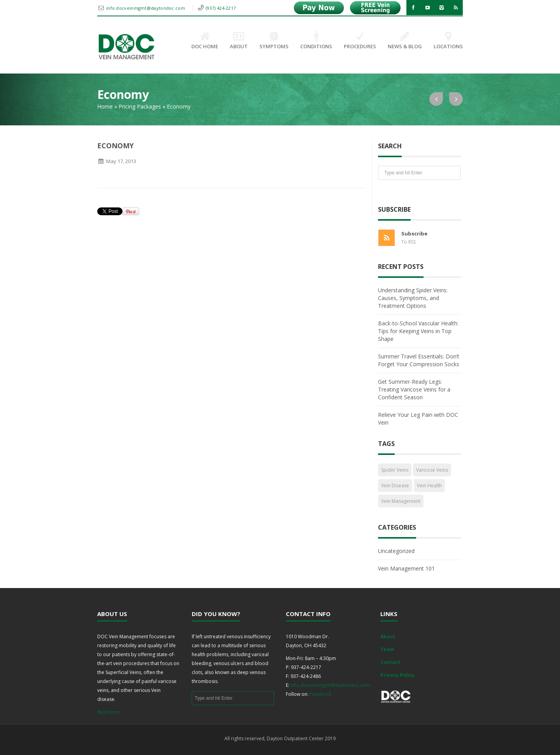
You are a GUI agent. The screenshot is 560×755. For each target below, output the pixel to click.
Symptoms (274, 41)
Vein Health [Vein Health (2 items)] (429, 485)
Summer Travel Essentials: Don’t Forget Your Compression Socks (419, 360)
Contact (390, 662)
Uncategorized (396, 551)
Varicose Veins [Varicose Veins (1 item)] (432, 470)
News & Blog (405, 41)
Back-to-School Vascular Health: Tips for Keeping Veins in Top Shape (418, 331)
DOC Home (205, 41)
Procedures (360, 41)
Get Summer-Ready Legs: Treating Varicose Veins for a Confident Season (414, 389)
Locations (448, 41)
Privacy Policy (397, 675)
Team (387, 649)
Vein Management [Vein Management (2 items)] (401, 501)
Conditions (316, 41)
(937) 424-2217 (221, 8)
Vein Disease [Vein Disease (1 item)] (395, 485)
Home (105, 106)
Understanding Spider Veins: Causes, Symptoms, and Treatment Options (413, 298)
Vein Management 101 (406, 568)
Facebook (320, 694)
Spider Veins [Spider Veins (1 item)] (395, 470)
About (239, 41)
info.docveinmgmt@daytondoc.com (146, 8)
